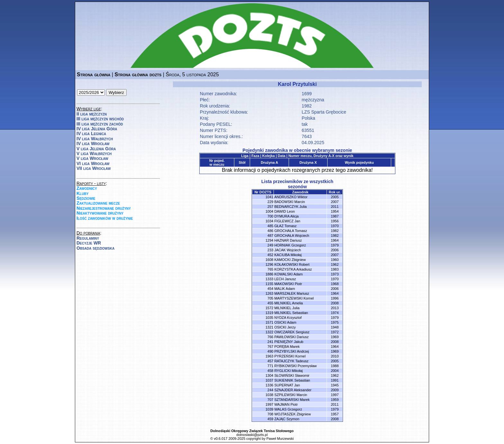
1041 (269, 197)
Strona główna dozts (138, 74)
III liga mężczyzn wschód (100, 119)
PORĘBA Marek (287, 347)
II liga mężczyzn (92, 114)
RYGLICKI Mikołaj (288, 371)
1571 (269, 322)
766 (270, 337)
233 (270, 250)
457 (270, 361)
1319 (269, 313)
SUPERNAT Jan (287, 385)
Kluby (82, 193)
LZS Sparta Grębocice (324, 112)
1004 (269, 211)
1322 (269, 332)
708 (270, 414)
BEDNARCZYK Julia (290, 207)
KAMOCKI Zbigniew (290, 260)
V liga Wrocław (92, 158)
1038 (269, 395)
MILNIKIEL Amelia (288, 303)
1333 (269, 279)
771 (270, 366)
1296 (269, 264)
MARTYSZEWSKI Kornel (294, 298)
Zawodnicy (87, 188)
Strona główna (94, 74)
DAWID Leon (284, 211)
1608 (269, 260)
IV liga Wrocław (93, 143)
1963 (269, 356)
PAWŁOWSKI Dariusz (291, 337)
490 (270, 351)
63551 (308, 130)
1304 (269, 375)
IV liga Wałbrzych (95, 139)
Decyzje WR (89, 243)
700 (270, 216)
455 (270, 303)
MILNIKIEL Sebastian (291, 313)
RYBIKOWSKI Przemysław (295, 366)
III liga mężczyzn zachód (100, 124)
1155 (269, 284)
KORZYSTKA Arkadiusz (293, 269)
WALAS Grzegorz (288, 409)
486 (270, 231)
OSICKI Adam (285, 322)
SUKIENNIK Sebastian (292, 380)
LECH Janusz (285, 279)
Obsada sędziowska (95, 248)
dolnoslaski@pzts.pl (252, 435)
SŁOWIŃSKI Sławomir (292, 375)
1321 (269, 327)
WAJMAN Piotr (286, 404)
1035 (269, 318)
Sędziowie (86, 198)
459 (270, 419)
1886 (269, 274)
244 (270, 390)
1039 (269, 409)
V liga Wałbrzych (94, 153)
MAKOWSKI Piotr (288, 284)
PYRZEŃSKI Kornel (290, 356)
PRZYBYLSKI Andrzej (292, 351)
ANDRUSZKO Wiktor (291, 197)
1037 (269, 380)
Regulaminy (88, 238)
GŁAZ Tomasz (285, 226)
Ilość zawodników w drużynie (105, 218)
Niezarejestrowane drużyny (104, 208)
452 (270, 255)
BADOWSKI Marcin (289, 202)
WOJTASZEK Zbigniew (292, 414)
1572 (269, 308)
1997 (269, 404)
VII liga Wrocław (94, 168)
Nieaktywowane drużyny (100, 213)
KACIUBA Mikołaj (288, 255)
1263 (269, 293)
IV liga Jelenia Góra (97, 129)
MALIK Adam (284, 289)
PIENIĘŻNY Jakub (289, 342)
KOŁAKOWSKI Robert (292, 264)
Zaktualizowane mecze (98, 203)
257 (270, 207)
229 (270, 202)
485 (270, 226)
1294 (269, 240)
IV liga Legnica (91, 134)
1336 (269, 385)
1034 (269, 221)
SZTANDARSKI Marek (292, 400)
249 (270, 245)
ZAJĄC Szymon (287, 419)
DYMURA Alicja (286, 216)
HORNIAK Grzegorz (290, 245)
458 (270, 371)
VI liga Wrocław (93, 163)
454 (270, 289)
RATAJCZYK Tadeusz (291, 361)
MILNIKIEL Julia (287, 308)
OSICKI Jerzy (285, 327)
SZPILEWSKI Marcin (291, 395)
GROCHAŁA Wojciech (292, 236)
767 (270, 347)
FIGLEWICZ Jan (287, 221)
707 (270, 400)
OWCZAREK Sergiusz (292, 332)
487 (270, 236)
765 (270, 269)
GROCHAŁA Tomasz (291, 231)
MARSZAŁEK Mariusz (292, 293)
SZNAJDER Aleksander (293, 390)
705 (270, 298)
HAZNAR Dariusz (288, 240)
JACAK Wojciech (288, 250)
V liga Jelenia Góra (96, 149)
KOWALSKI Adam (288, 274)
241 (270, 342)
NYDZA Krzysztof (288, 318)
